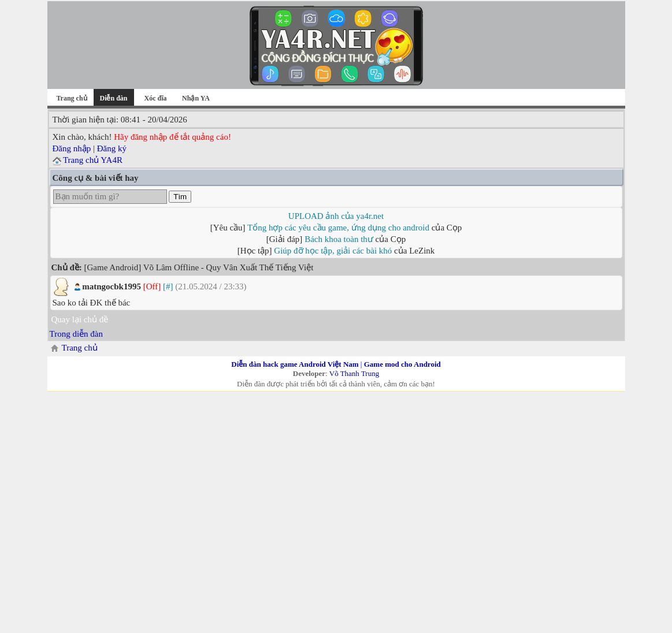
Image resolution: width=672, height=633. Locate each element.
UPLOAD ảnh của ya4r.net (336, 216)
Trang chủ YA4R (93, 160)
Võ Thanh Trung (354, 373)
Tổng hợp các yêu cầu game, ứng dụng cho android (338, 228)
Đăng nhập (72, 148)
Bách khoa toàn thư (339, 239)
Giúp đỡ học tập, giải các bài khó (333, 251)
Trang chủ (71, 98)
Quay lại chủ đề (80, 319)
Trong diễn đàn (76, 334)
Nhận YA (196, 98)
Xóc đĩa (156, 98)
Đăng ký (112, 148)
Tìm (180, 197)
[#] (168, 286)
